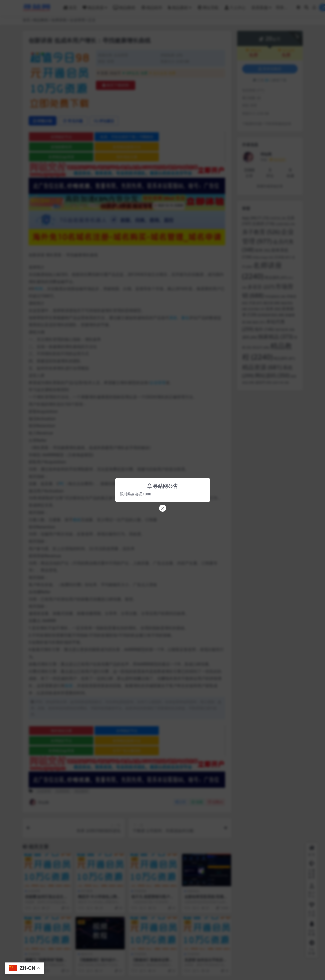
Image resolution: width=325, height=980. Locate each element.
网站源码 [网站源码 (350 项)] (272, 375)
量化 (185, 318)
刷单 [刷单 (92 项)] (263, 250)
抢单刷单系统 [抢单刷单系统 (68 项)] (271, 315)
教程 (77, 520)
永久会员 (286, 50)
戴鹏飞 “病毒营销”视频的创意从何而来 (46, 962)
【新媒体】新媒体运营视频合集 (152, 962)
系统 (173, 318)
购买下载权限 (116, 85)
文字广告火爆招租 (127, 751)
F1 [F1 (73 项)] (263, 218)
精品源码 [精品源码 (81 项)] (284, 358)
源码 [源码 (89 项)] (250, 337)
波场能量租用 (61, 147)
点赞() (215, 802)
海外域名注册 (127, 157)
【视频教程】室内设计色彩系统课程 (99, 962)
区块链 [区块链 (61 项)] (283, 257)
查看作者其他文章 (270, 186)
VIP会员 (253, 50)
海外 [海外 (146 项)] (264, 329)
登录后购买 (270, 69)
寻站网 (39, 802)
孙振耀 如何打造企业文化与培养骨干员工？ (46, 899)
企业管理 (77, 20)
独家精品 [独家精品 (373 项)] (275, 336)
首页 (26, 20)
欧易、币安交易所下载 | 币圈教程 (127, 137)
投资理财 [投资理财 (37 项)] (256, 309)
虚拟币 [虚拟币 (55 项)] (263, 383)
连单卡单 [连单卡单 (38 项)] (281, 383)
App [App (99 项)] (250, 218)
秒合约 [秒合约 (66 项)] (261, 347)
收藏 (197, 802)
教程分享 (87, 954)
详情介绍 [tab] (43, 121)
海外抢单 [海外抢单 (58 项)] (285, 330)
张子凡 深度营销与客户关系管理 (152, 899)
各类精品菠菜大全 (127, 147)
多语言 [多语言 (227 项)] (261, 287)
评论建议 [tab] (104, 121)
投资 (69, 686)
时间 (39, 289)
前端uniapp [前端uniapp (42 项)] (263, 257)
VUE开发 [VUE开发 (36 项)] (278, 218)
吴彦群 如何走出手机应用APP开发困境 (206, 962)
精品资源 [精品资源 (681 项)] (262, 367)
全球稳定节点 (61, 137)
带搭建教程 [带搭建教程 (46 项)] (275, 296)
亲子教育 (87, 891)
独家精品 (193, 891)
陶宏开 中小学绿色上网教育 (99, 899)
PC (62, 484)
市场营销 (140, 891)
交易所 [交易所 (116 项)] (263, 224)
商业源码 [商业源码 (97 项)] (276, 277)
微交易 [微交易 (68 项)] (272, 303)
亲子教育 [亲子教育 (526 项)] (261, 232)
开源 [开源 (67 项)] (256, 303)
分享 (181, 802)
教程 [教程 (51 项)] (259, 322)
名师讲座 (59, 20)
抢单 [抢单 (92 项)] (273, 309)
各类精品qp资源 (61, 157)
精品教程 (41, 20)
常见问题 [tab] (73, 121)
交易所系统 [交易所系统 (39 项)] (285, 224)
